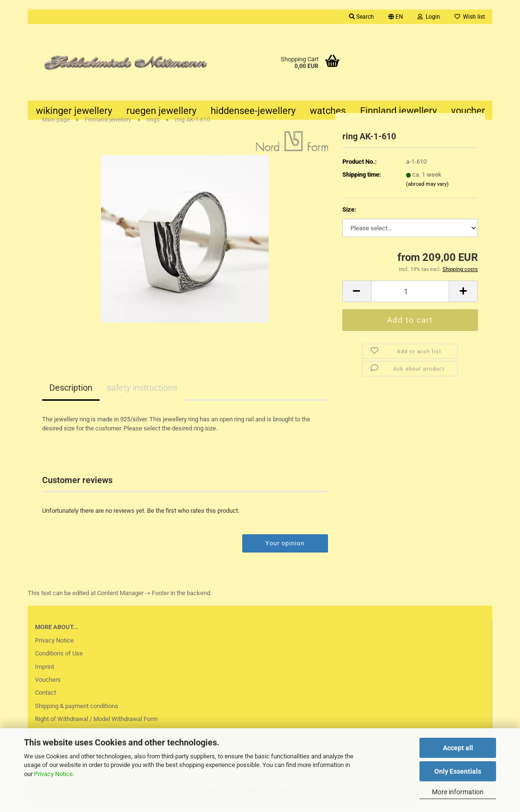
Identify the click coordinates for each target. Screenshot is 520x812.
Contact (45, 702)
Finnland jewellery (398, 111)
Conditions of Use (59, 662)
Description (71, 397)
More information (458, 792)
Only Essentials (458, 771)
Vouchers (48, 689)
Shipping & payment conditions (77, 715)
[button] (396, 17)
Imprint (45, 676)
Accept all (458, 748)
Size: (349, 219)
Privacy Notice (53, 774)
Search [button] (362, 17)
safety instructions (142, 397)
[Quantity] (410, 300)
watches (328, 111)
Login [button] (429, 17)
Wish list (470, 17)
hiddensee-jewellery (253, 111)
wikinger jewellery (74, 111)
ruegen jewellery (161, 111)
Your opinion (285, 552)
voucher (468, 111)
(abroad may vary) (427, 193)
